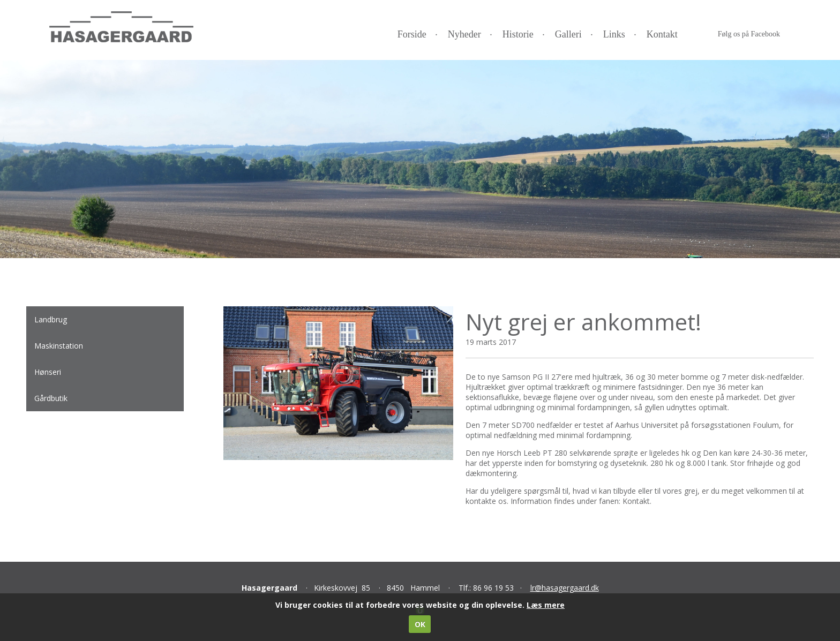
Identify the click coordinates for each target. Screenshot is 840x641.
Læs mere (546, 605)
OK (420, 624)
